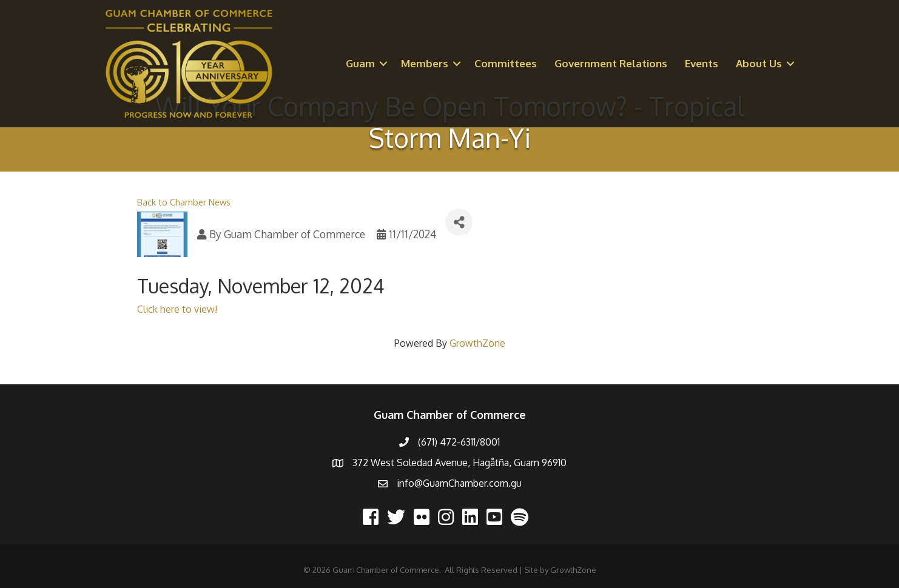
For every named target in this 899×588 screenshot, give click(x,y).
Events (702, 63)
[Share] (459, 222)
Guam (360, 63)
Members (425, 63)
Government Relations (611, 63)
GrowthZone (477, 343)
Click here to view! (177, 309)
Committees (506, 63)
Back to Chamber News (184, 202)
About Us (759, 63)
